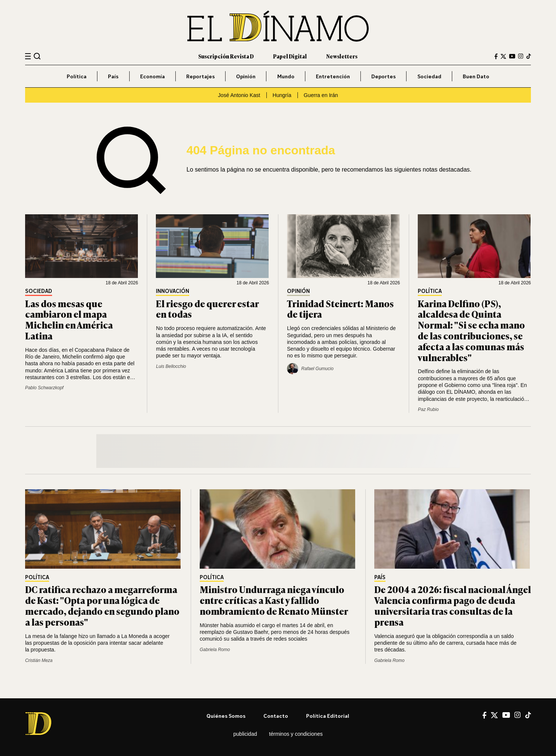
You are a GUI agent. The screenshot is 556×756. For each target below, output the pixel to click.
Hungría (282, 95)
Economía (152, 76)
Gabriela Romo (215, 650)
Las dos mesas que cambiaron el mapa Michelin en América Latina (69, 319)
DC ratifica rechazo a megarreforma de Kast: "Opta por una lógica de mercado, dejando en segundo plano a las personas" (102, 605)
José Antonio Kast (239, 95)
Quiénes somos (226, 716)
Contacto (276, 716)
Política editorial (328, 716)
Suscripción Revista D (226, 56)
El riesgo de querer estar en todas (207, 309)
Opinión (246, 76)
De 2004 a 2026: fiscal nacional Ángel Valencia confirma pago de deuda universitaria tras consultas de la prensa (453, 605)
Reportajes (200, 76)
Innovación (173, 291)
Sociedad (429, 76)
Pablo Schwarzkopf (44, 388)
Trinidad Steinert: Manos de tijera (340, 309)
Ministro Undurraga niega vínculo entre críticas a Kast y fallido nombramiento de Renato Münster (274, 600)
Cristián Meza (39, 660)
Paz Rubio (428, 409)
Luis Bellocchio (171, 366)
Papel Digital (290, 56)
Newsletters (342, 56)
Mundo (286, 76)
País (113, 76)
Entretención (333, 76)
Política (77, 76)
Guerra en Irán (321, 95)
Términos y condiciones (296, 734)
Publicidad (245, 734)
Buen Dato (476, 76)
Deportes (383, 76)
